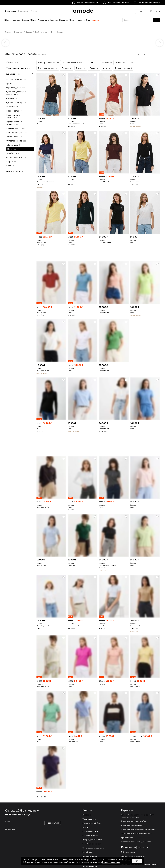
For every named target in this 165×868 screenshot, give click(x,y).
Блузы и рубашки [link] (14, 79)
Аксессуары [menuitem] (43, 20)
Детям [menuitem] (34, 11)
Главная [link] (8, 32)
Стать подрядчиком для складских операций (138, 829)
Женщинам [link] (19, 32)
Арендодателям (127, 838)
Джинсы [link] (10, 98)
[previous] (5, 43)
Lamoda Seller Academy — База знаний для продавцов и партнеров (138, 816)
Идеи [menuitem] (8, 20)
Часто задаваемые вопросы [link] (93, 848)
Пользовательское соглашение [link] (133, 856)
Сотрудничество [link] (127, 860)
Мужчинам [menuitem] (23, 11)
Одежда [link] (29, 32)
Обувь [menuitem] (33, 20)
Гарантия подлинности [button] (151, 54)
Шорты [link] (9, 162)
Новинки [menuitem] (16, 20)
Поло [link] (52, 32)
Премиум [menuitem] (63, 20)
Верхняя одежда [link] (14, 88)
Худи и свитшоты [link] (14, 157)
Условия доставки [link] (89, 819)
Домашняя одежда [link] (15, 103)
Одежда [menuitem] (25, 20)
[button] (156, 20)
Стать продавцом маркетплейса (133, 821)
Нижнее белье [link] (13, 111)
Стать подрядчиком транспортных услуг (136, 833)
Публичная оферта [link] (128, 852)
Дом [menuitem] (88, 20)
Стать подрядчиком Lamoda (132, 825)
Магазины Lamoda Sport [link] (92, 823)
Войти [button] (141, 12)
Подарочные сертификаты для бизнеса (136, 842)
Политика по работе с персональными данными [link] (139, 865)
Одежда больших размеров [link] (14, 123)
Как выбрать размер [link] (90, 836)
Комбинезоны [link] (13, 107)
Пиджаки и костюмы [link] (16, 128)
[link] (86, 3)
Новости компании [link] (90, 867)
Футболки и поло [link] (41, 32)
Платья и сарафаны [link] (15, 133)
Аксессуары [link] (13, 171)
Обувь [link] (10, 62)
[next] (160, 43)
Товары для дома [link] (16, 68)
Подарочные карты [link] (90, 856)
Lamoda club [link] (87, 852)
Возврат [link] (86, 827)
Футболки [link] (12, 153)
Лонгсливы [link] (13, 145)
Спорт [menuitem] (72, 20)
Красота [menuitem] (81, 20)
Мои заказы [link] (87, 815)
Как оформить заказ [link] (90, 831)
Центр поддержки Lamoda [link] (92, 840)
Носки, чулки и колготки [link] (13, 116)
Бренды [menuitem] (54, 20)
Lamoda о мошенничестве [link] (92, 844)
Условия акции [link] (11, 829)
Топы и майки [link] (12, 137)
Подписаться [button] (53, 823)
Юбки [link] (9, 166)
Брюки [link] (9, 83)
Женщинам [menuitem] (10, 11)
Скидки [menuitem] (95, 20)
